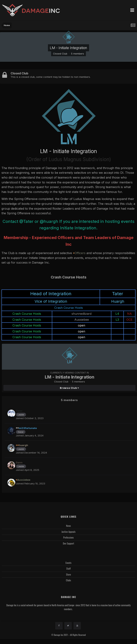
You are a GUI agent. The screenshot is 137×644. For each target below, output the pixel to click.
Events (69, 563)
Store (68, 574)
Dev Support (68, 543)
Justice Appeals (69, 532)
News (69, 526)
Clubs (68, 580)
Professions (68, 537)
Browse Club (69, 388)
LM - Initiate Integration (68, 48)
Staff (69, 568)
